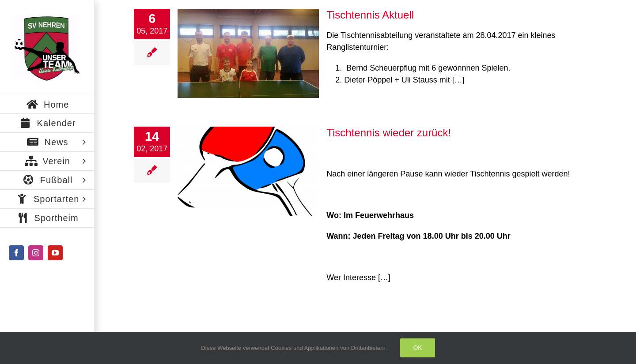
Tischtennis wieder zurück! (389, 133)
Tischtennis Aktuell (370, 15)
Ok (417, 348)
